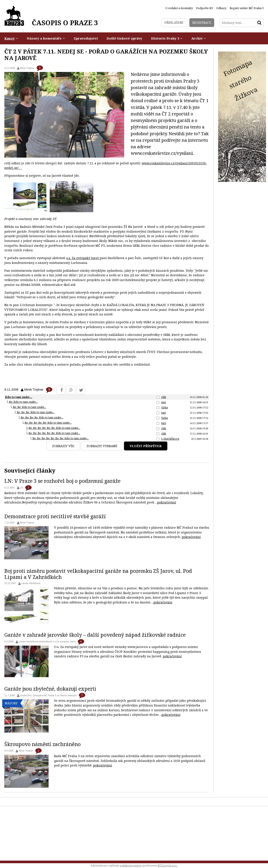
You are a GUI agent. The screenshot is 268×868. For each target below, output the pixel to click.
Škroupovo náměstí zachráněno (42, 744)
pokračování (167, 502)
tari (164, 402)
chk (164, 397)
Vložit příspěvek (146, 446)
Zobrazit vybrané (102, 446)
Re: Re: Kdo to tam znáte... (30, 407)
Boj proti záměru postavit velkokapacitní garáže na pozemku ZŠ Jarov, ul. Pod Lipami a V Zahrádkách (98, 574)
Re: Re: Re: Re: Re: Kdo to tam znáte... (48, 423)
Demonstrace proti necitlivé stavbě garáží (55, 516)
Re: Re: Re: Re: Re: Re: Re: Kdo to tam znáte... (61, 438)
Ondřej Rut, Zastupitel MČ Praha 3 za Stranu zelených (48, 695)
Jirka (165, 407)
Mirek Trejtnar (27, 68)
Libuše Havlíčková (31, 583)
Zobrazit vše (63, 446)
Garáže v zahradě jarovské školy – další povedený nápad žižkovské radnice (95, 635)
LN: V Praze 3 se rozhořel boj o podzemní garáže (62, 481)
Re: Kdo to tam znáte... (23, 402)
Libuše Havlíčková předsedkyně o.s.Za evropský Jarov (47, 641)
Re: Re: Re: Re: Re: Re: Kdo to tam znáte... (54, 428)
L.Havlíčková (170, 439)
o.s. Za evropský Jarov (83, 258)
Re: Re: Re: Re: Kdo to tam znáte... (42, 417)
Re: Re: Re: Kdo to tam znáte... (36, 412)
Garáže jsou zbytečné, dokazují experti (50, 689)
